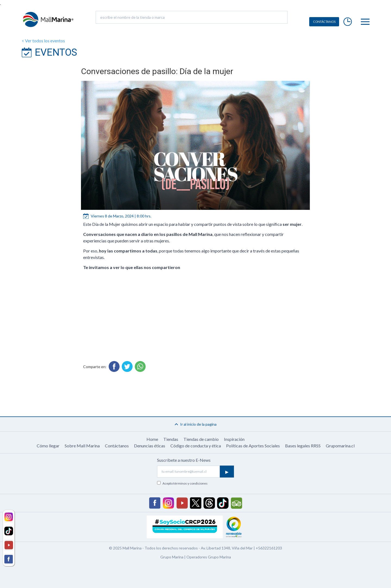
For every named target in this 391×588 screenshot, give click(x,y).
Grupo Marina (172, 557)
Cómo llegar (48, 446)
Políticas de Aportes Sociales (253, 446)
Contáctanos (117, 446)
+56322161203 (269, 548)
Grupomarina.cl (340, 446)
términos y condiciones (190, 483)
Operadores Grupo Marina (209, 557)
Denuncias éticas (150, 446)
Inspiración (234, 439)
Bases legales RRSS (303, 446)
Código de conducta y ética (196, 446)
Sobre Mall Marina (82, 446)
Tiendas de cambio (201, 439)
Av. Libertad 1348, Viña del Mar (227, 548)
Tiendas (171, 439)
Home (152, 439)
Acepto (185, 483)
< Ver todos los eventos (43, 41)
